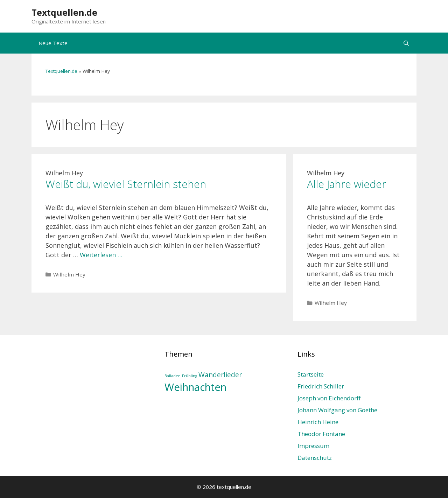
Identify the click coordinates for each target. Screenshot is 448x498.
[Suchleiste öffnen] (406, 43)
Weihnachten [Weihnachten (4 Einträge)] (195, 387)
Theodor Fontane (321, 434)
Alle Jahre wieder (346, 184)
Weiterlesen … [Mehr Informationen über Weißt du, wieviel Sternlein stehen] (101, 255)
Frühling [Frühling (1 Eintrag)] (190, 376)
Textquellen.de (64, 12)
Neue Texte (53, 43)
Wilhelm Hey (69, 274)
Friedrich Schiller (321, 386)
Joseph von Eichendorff (329, 398)
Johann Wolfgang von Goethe (337, 410)
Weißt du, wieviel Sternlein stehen (126, 184)
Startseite (311, 374)
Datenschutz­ (315, 458)
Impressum (313, 446)
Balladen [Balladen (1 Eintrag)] (173, 376)
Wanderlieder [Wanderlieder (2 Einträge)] (220, 375)
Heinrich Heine (318, 422)
